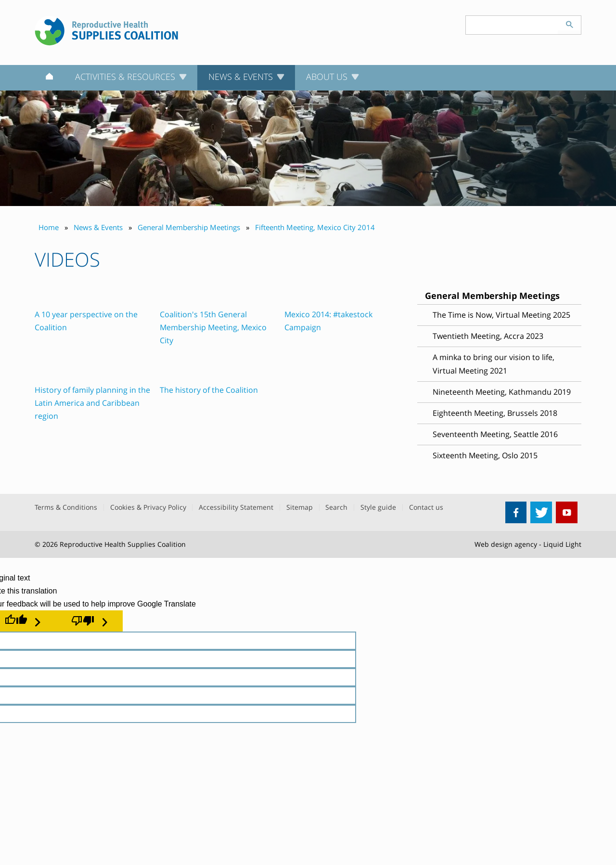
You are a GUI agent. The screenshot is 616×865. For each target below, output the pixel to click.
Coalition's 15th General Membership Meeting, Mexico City (213, 327)
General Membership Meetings (492, 296)
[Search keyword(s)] (512, 25)
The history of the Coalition (209, 390)
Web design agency (506, 544)
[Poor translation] (89, 621)
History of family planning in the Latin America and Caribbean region (92, 403)
